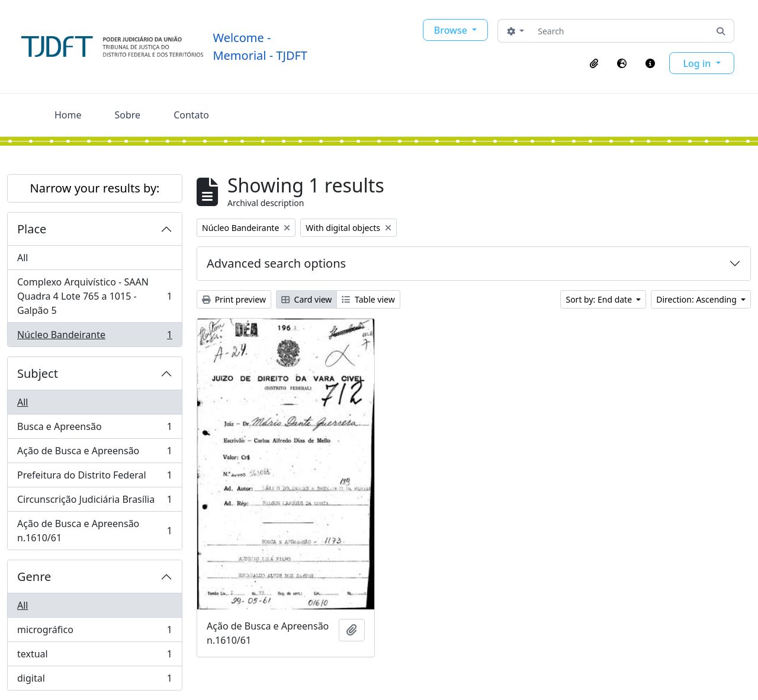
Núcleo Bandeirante (94, 337)
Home (68, 115)
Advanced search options (276, 263)
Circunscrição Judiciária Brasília (94, 502)
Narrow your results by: (95, 188)
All (23, 258)
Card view (306, 299)
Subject (38, 373)
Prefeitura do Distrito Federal (94, 478)
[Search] (620, 31)
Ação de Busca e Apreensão (94, 453)
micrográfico (94, 632)
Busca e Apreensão (94, 429)
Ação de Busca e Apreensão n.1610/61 (94, 531)
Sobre (128, 115)
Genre (34, 577)
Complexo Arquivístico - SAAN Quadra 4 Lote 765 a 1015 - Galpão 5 (94, 296)
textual (94, 656)
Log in (698, 63)
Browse (452, 30)
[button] (594, 63)
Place (32, 229)
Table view (368, 299)
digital (94, 680)
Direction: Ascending (697, 299)
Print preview (234, 299)
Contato (191, 115)
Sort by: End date (600, 299)
